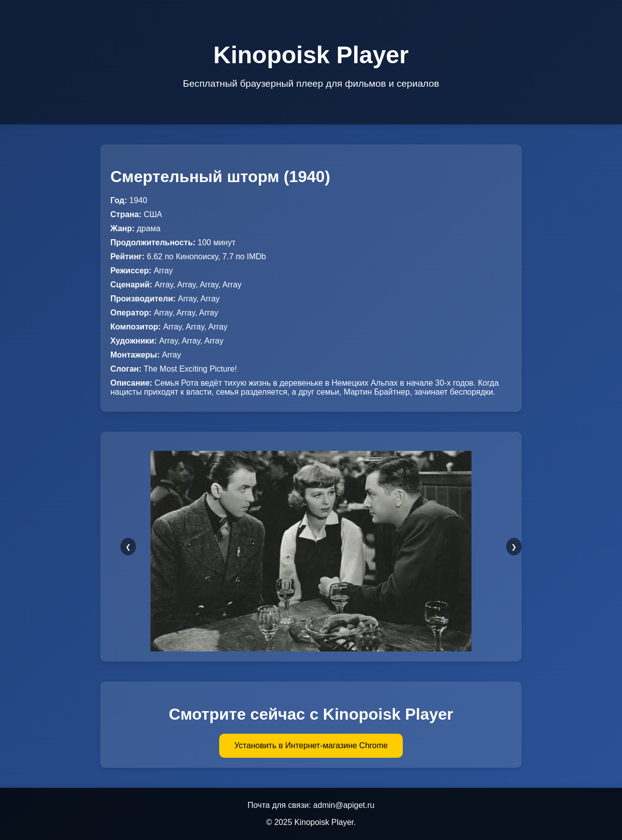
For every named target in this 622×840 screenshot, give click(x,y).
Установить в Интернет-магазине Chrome (311, 745)
